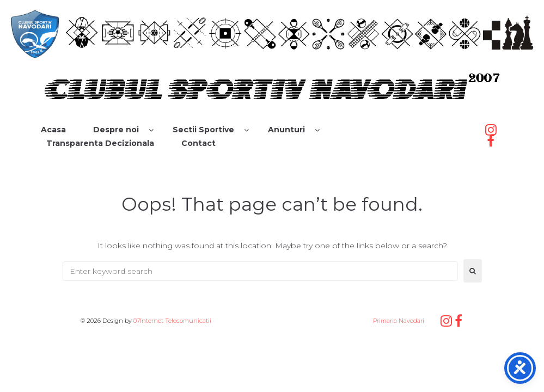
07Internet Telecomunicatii (172, 321)
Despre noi (116, 130)
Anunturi (286, 130)
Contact (198, 143)
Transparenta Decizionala (100, 143)
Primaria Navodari (398, 321)
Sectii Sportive (203, 130)
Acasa (53, 130)
